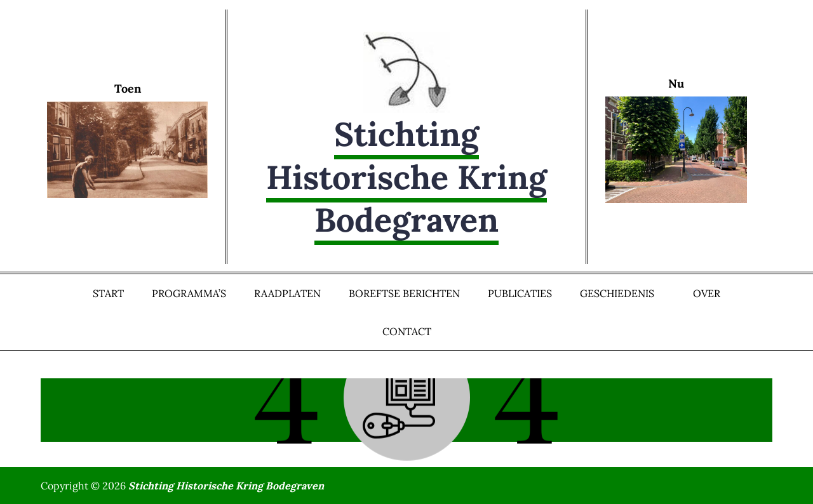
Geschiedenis (622, 293)
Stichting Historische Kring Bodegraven (406, 177)
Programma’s (189, 293)
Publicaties (520, 293)
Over (707, 293)
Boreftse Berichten (404, 293)
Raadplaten (287, 293)
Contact (407, 331)
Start (108, 293)
